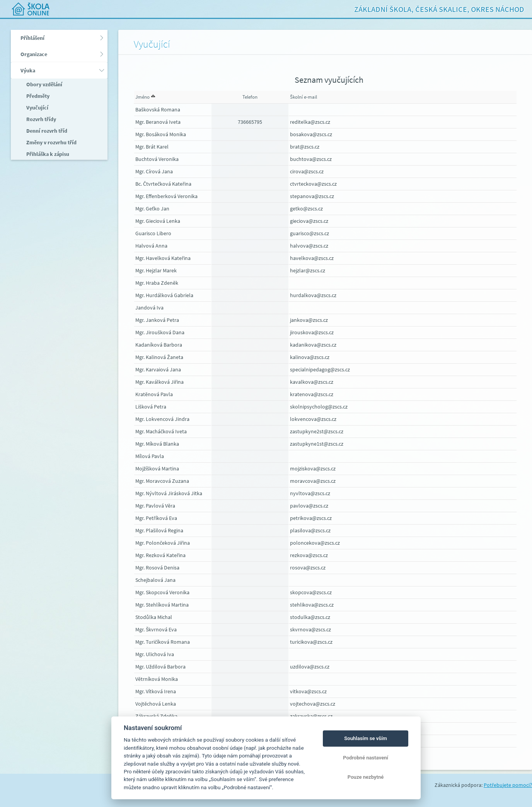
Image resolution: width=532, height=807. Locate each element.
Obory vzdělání (44, 84)
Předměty (37, 96)
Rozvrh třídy (41, 119)
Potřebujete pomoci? (508, 785)
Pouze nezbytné (366, 777)
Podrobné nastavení (366, 758)
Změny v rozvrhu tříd (51, 142)
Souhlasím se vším (366, 738)
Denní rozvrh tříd (46, 131)
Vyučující (37, 108)
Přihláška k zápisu (47, 154)
